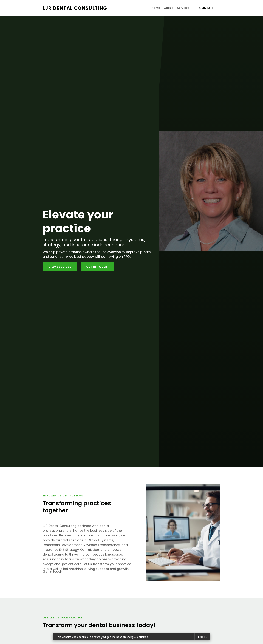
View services (60, 267)
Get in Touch (97, 267)
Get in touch (52, 574)
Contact (207, 8)
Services (183, 8)
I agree (203, 637)
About (169, 8)
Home (156, 8)
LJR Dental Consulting (75, 8)
